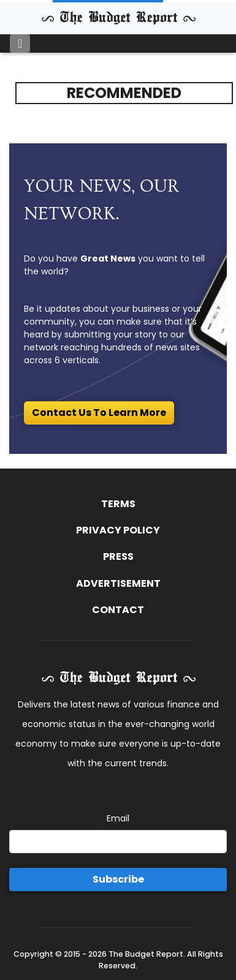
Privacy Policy (118, 530)
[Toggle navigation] (20, 43)
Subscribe (118, 879)
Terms (118, 504)
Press (118, 556)
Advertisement (118, 583)
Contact (118, 610)
